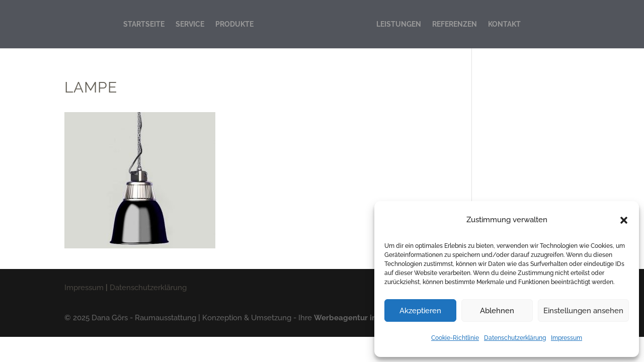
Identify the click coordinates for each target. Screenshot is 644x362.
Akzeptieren (420, 311)
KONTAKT (504, 24)
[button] (624, 220)
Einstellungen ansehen (583, 311)
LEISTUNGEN (399, 24)
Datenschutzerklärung (515, 338)
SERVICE (190, 24)
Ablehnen (497, 311)
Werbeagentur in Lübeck (359, 318)
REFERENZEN (455, 24)
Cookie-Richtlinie (455, 338)
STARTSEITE (144, 24)
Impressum (567, 338)
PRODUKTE (234, 24)
